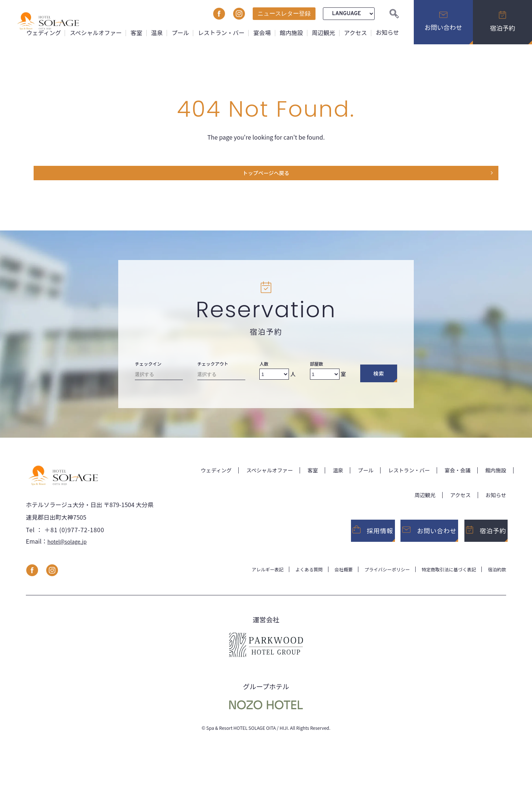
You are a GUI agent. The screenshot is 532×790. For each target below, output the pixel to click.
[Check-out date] (221, 379)
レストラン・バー (219, 33)
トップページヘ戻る (266, 175)
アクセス (355, 33)
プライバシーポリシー (374, 579)
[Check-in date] (159, 379)
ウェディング (39, 33)
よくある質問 (288, 579)
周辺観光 (323, 33)
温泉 (154, 33)
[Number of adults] (274, 378)
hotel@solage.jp (70, 551)
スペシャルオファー (92, 33)
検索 (378, 377)
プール (178, 33)
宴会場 (260, 33)
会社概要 (326, 579)
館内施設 (290, 33)
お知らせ (387, 33)
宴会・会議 (453, 473)
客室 (133, 33)
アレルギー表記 (243, 579)
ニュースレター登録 (284, 13)
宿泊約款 (496, 579)
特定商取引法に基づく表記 (443, 579)
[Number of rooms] (325, 378)
